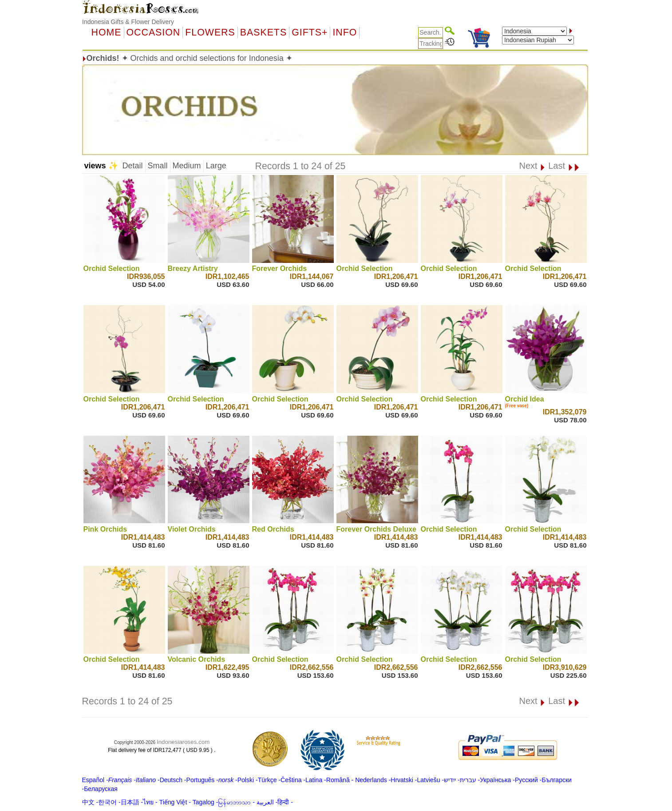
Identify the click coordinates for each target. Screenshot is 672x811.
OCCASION (154, 32)
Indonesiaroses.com (183, 742)
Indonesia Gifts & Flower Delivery (128, 22)
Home (107, 32)
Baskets (263, 32)
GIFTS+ (310, 32)
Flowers (210, 32)
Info (345, 32)
